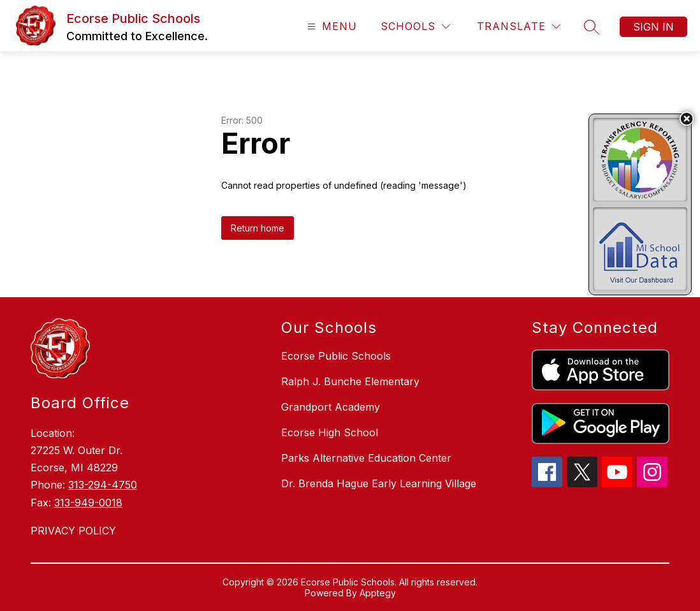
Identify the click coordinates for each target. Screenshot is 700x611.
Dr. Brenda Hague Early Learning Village (379, 483)
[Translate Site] (519, 26)
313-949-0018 (88, 503)
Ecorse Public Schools (336, 356)
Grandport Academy (331, 407)
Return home (258, 228)
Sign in (653, 27)
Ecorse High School (330, 432)
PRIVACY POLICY (73, 531)
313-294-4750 (103, 485)
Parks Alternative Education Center (366, 458)
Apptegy (378, 593)
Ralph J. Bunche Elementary (350, 381)
